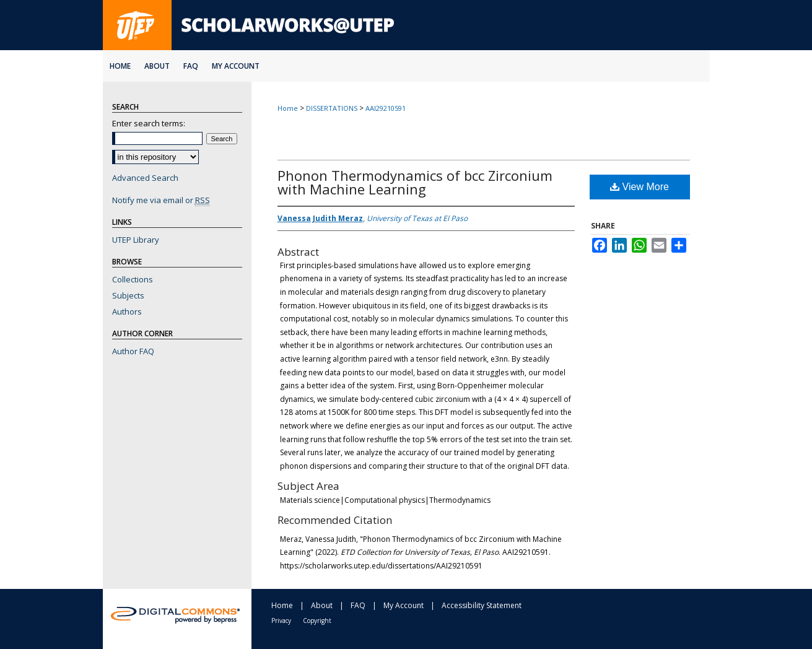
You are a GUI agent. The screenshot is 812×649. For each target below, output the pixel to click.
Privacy (281, 621)
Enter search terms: (149, 123)
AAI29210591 (386, 108)
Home (288, 108)
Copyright (317, 621)
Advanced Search (145, 178)
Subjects (128, 295)
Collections (133, 279)
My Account (404, 605)
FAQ (358, 605)
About (322, 605)
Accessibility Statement (482, 605)
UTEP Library (136, 240)
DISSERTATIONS (332, 108)
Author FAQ (133, 351)
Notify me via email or (161, 200)
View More (640, 187)
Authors (127, 311)
